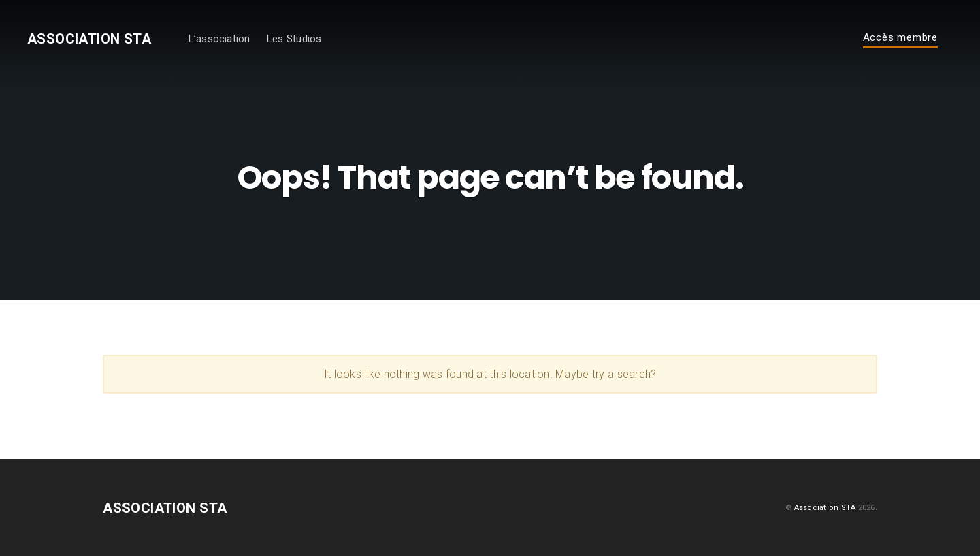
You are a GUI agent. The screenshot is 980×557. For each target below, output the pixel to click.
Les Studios (304, 39)
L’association (229, 39)
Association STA (94, 39)
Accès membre (900, 39)
